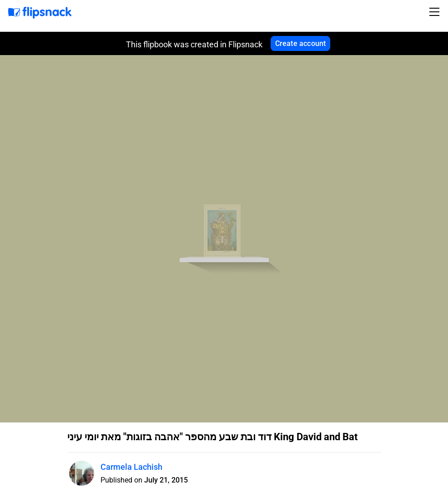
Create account (301, 43)
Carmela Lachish (131, 467)
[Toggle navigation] (436, 12)
